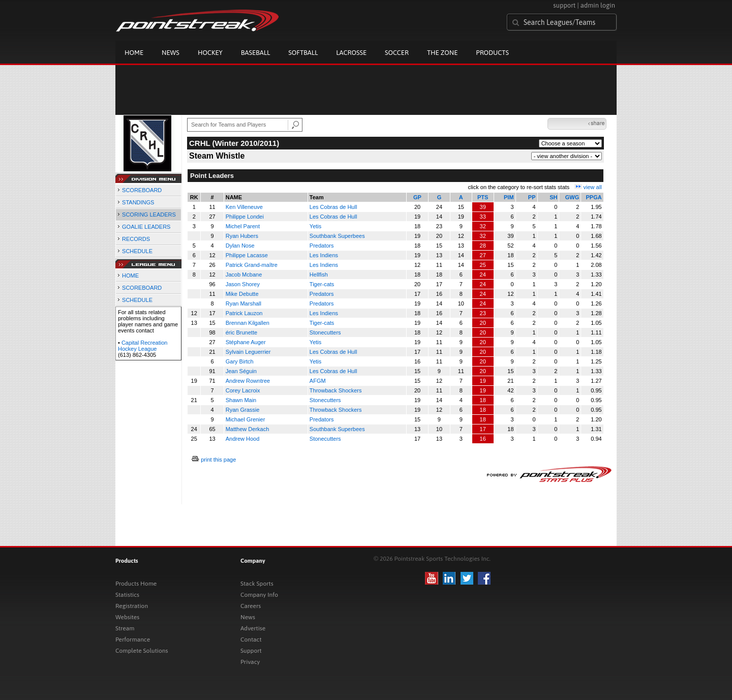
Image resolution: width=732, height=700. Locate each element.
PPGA (593, 197)
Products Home (136, 584)
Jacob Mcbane (244, 275)
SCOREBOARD (142, 190)
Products (492, 53)
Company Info (259, 595)
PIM (509, 197)
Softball (303, 53)
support (564, 5)
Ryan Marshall (243, 303)
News (171, 53)
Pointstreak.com (197, 21)
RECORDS (136, 239)
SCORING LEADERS (149, 215)
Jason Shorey (243, 284)
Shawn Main (241, 400)
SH (553, 197)
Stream (125, 628)
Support (251, 651)
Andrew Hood (243, 439)
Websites (127, 617)
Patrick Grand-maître (252, 265)
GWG (572, 197)
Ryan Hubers (242, 236)
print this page (218, 460)
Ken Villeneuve (244, 207)
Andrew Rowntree (248, 381)
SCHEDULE (137, 251)
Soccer (397, 53)
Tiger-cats (322, 284)
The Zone (442, 53)
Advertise (253, 628)
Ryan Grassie (243, 410)
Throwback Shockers (336, 390)
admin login (598, 5)
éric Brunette (241, 332)
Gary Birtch (240, 361)
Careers (251, 606)
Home (134, 53)
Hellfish (319, 275)
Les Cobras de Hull (333, 207)
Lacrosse (351, 53)
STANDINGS (138, 202)
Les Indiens (324, 255)
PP (532, 197)
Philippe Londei (245, 217)
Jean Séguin (241, 371)
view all (593, 187)
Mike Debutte (242, 294)
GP (417, 197)
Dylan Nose (240, 246)
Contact (251, 640)
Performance (133, 640)
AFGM (318, 381)
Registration (132, 606)
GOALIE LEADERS (146, 227)
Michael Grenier (246, 419)
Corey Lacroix (243, 390)
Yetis (315, 226)
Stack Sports (257, 584)
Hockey (210, 53)
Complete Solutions (142, 651)
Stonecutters (325, 332)
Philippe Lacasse (247, 255)
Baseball (256, 53)
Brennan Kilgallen (248, 323)
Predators (322, 246)
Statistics (127, 595)
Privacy (250, 662)
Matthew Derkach (248, 429)
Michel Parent (243, 226)
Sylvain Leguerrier (248, 352)
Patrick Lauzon (244, 313)
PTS (483, 197)
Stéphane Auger (246, 342)
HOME (130, 276)
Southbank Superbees (337, 236)
